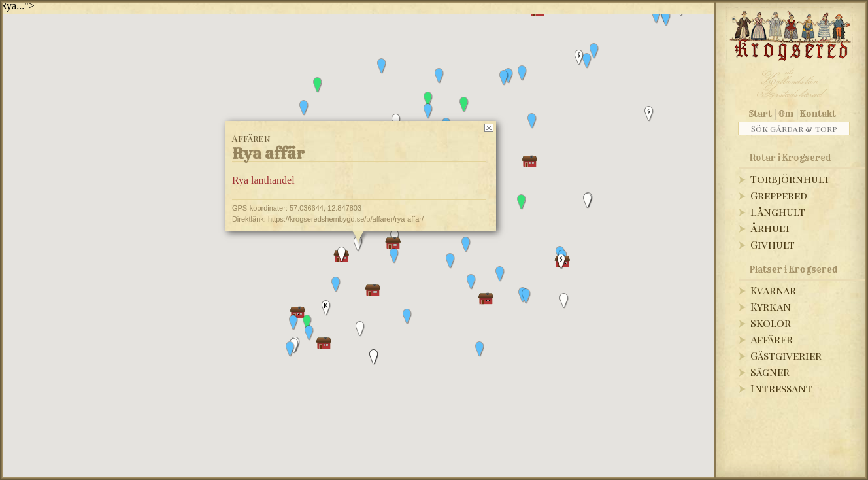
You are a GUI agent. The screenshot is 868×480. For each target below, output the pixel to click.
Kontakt (818, 114)
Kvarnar (773, 290)
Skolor (771, 323)
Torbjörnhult (790, 179)
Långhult (778, 212)
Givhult (773, 244)
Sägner (770, 372)
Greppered (779, 195)
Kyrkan (771, 306)
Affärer (772, 339)
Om (786, 114)
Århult (771, 228)
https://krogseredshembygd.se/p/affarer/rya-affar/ (346, 219)
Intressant (781, 388)
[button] (656, 16)
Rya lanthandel (263, 180)
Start (760, 114)
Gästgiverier (786, 355)
